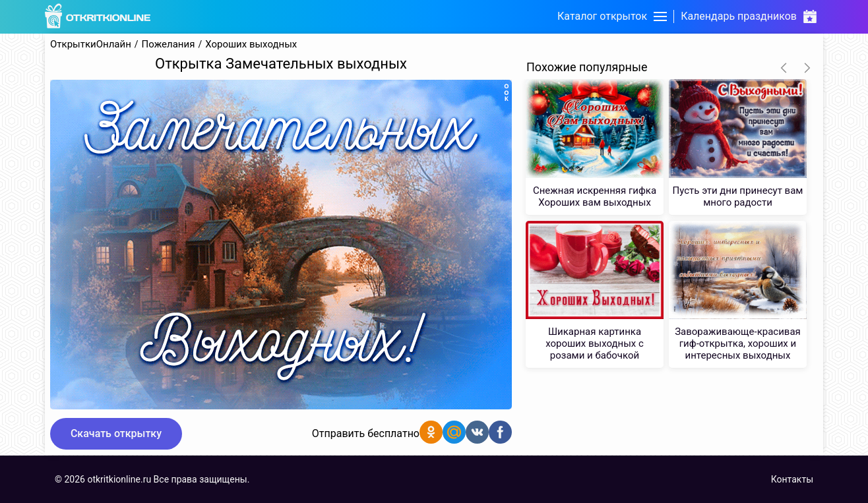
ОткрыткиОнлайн (91, 44)
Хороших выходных (251, 44)
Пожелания (169, 44)
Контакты (792, 479)
